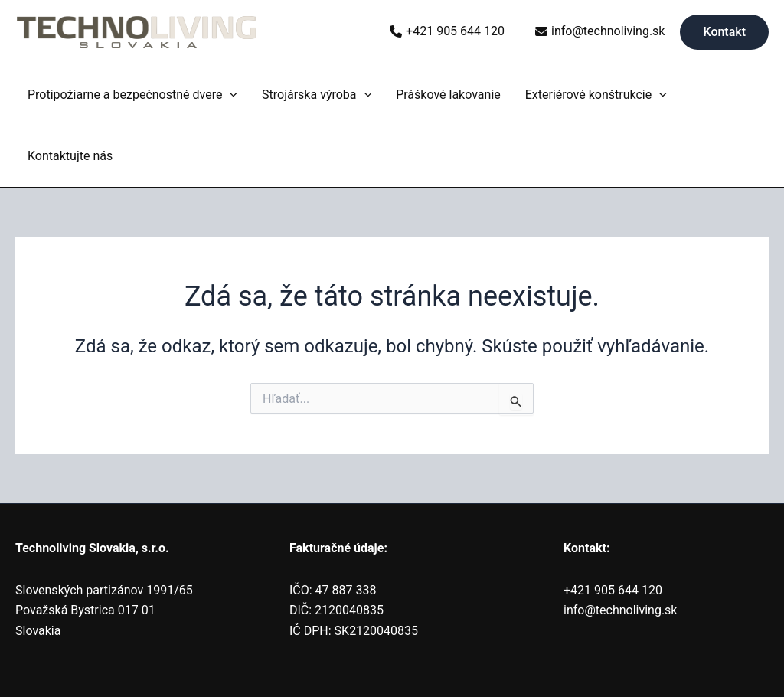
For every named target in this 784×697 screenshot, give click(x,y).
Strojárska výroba (317, 95)
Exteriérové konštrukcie (596, 95)
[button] (724, 32)
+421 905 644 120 (455, 31)
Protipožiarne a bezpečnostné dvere (132, 95)
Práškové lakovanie (448, 95)
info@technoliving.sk (608, 31)
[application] (230, 95)
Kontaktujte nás (70, 156)
